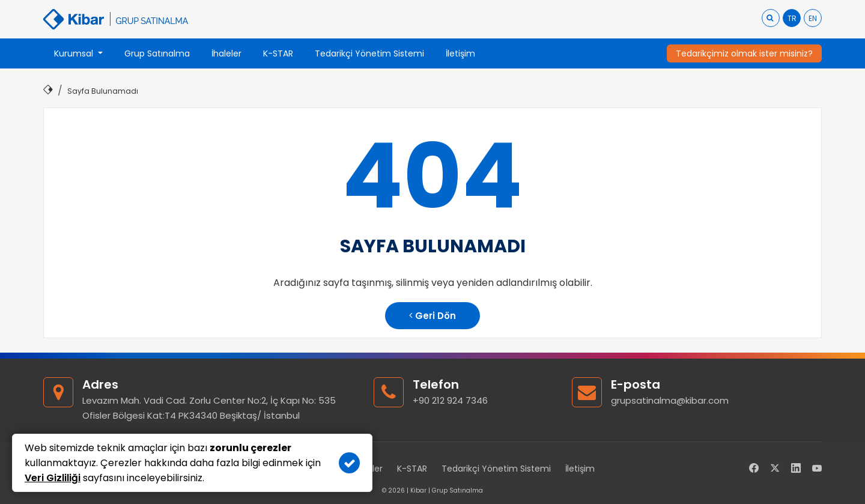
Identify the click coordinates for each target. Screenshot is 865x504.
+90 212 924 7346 (450, 400)
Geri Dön (432, 316)
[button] (78, 53)
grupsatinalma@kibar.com (670, 400)
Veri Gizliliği (53, 478)
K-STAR (412, 469)
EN (813, 18)
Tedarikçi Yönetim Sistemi (496, 469)
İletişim (580, 469)
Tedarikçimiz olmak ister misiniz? (744, 53)
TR (792, 18)
